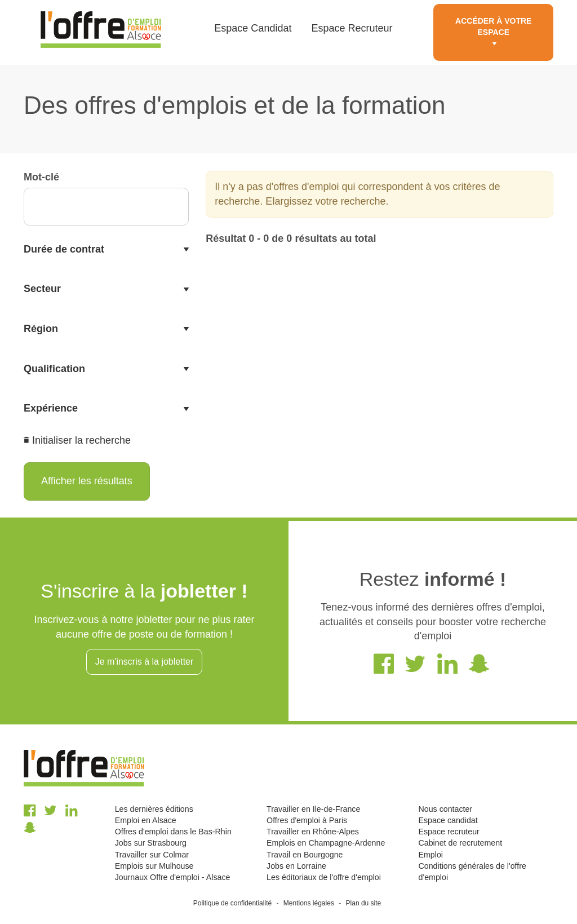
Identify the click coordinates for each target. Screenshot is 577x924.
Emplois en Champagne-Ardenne (326, 843)
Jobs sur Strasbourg (151, 843)
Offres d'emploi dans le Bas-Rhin (173, 832)
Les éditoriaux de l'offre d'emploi (324, 877)
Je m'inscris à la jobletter (145, 662)
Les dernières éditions (154, 809)
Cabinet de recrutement (461, 843)
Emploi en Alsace (146, 820)
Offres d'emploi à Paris (307, 820)
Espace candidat (448, 820)
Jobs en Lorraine (296, 866)
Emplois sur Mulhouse (154, 866)
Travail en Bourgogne (305, 855)
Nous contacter (446, 809)
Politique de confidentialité (232, 903)
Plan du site (364, 903)
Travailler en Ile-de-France (313, 809)
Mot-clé (41, 177)
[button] (106, 250)
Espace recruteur (449, 832)
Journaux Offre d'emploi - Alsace (173, 877)
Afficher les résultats (87, 481)
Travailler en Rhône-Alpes (313, 832)
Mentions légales (309, 903)
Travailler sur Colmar (152, 855)
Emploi (431, 855)
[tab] (106, 250)
